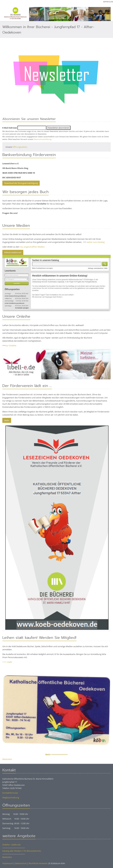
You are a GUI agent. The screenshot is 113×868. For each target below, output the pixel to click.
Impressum (108, 2)
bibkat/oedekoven (13, 252)
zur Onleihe (11, 345)
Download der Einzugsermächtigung (21, 183)
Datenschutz (21, 863)
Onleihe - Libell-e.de (11, 845)
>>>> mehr (7, 662)
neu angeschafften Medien (32, 247)
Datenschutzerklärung (42, 139)
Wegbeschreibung (11, 797)
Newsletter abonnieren (59, 128)
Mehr (7, 420)
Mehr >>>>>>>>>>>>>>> (56, 754)
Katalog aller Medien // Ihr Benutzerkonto (22, 851)
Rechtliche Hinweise (38, 863)
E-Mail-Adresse (10, 128)
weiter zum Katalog (96, 242)
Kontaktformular (10, 793)
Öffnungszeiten (20, 147)
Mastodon (7, 759)
